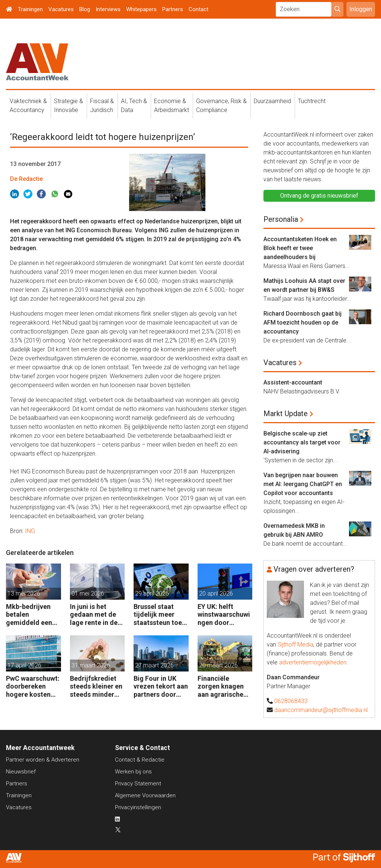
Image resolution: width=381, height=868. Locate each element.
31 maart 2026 (91, 665)
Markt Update (286, 414)
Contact (198, 9)
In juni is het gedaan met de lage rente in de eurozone (94, 615)
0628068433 (291, 701)
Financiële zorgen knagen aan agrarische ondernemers (221, 687)
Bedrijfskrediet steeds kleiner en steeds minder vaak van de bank (96, 687)
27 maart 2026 (154, 665)
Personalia (281, 219)
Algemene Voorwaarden (145, 795)
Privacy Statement (138, 784)
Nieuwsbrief (21, 772)
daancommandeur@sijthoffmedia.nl (321, 710)
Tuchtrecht (312, 101)
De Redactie (26, 179)
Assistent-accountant (293, 382)
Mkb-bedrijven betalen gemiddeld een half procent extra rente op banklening (29, 615)
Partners (173, 9)
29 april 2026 (152, 593)
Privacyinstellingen (138, 807)
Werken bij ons (133, 772)
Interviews (108, 9)
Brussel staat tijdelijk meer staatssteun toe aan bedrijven (158, 615)
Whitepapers (141, 9)
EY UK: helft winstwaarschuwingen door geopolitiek (224, 615)
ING (30, 531)
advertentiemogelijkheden (313, 662)
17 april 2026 (24, 665)
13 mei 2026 (24, 593)
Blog (85, 9)
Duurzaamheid (272, 101)
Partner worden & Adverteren (43, 760)
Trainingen (30, 9)
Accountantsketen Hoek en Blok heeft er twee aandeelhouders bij (300, 248)
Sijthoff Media (295, 644)
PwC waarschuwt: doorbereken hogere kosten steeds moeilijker (33, 687)
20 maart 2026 (218, 665)
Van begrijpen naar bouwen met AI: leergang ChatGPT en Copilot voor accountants (303, 484)
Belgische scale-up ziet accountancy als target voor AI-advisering (302, 442)
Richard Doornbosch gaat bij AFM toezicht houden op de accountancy (302, 323)
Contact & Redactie (140, 760)
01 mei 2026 (88, 593)
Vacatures (61, 9)
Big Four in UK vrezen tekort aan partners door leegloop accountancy (161, 687)
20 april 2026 (216, 593)
